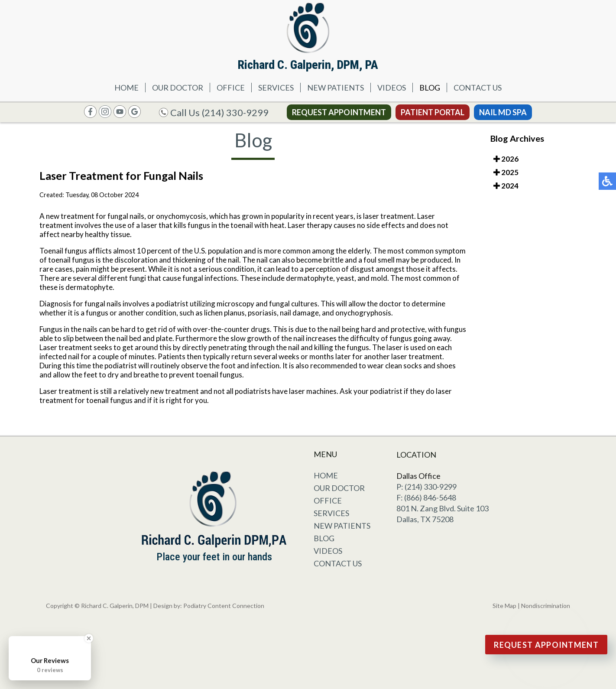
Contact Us (478, 88)
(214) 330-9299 (235, 112)
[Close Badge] (89, 638)
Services (276, 88)
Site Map (504, 606)
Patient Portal (433, 112)
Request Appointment (339, 112)
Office (231, 88)
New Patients (336, 88)
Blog (430, 88)
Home (126, 88)
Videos (392, 88)
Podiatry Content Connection (224, 606)
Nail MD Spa (503, 112)
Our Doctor (178, 88)
